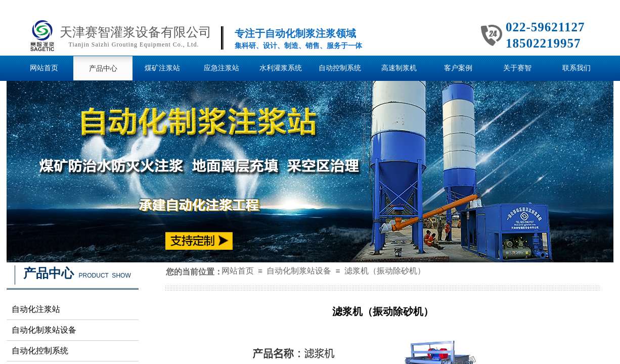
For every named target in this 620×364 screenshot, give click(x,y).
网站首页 (238, 271)
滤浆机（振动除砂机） (385, 271)
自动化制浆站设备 (299, 271)
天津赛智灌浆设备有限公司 (136, 32)
